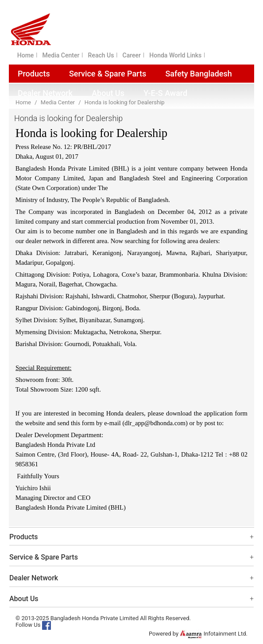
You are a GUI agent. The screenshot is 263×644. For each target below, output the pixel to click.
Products (34, 74)
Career (132, 55)
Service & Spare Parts (108, 74)
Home (26, 55)
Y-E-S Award (165, 93)
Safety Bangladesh (198, 74)
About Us (108, 93)
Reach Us (101, 55)
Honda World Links (175, 55)
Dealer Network (45, 93)
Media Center (61, 55)
